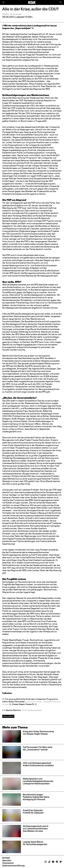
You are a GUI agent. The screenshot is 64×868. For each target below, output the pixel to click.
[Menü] (3, 2)
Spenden (7, 860)
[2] (24, 184)
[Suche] (61, 2)
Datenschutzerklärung (13, 866)
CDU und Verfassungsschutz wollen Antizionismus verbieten (38, 764)
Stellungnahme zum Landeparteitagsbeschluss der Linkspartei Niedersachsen (38, 781)
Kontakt (6, 858)
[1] (48, 168)
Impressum (8, 863)
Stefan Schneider (12, 14)
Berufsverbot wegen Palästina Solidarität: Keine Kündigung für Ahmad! (36, 797)
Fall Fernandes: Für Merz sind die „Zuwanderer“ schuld (38, 748)
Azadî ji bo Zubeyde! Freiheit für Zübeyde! (33, 811)
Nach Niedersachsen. (32, 710)
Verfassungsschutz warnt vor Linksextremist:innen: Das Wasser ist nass (36, 829)
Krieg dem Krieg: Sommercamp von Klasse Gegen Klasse (38, 733)
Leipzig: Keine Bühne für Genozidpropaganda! (35, 843)
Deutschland (8, 716)
